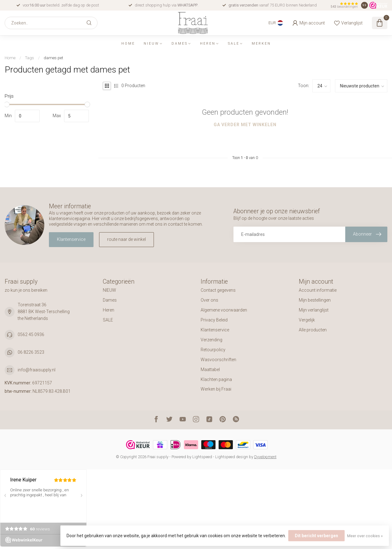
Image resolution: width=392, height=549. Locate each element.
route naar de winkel (126, 239)
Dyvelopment (265, 457)
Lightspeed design (232, 457)
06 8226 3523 (31, 352)
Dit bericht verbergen (316, 536)
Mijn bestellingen (315, 300)
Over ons (209, 300)
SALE (234, 44)
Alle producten (313, 330)
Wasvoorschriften (218, 360)
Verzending (211, 340)
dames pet (53, 58)
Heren (208, 44)
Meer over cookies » (365, 536)
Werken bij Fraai (216, 389)
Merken (261, 44)
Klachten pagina (216, 379)
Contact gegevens (218, 290)
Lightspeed (202, 457)
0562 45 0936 (31, 334)
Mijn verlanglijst (314, 310)
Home (128, 44)
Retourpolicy (213, 350)
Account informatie (318, 290)
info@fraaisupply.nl (37, 370)
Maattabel (210, 370)
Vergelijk (307, 320)
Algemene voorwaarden (224, 310)
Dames (180, 44)
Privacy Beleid (214, 320)
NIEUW (151, 44)
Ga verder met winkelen (245, 125)
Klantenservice (71, 239)
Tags (30, 58)
